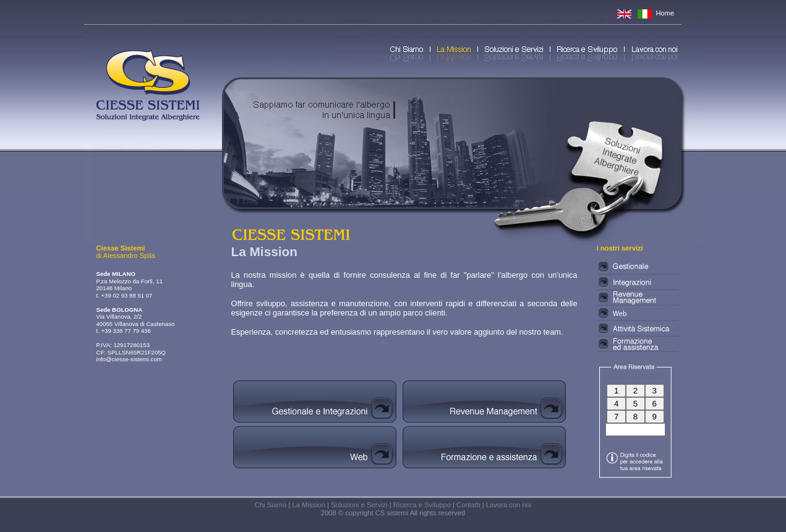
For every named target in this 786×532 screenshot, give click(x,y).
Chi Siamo (271, 505)
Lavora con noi (509, 505)
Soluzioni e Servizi (359, 505)
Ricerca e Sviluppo (422, 505)
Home (665, 13)
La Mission (309, 505)
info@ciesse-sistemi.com (129, 359)
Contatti (468, 505)
